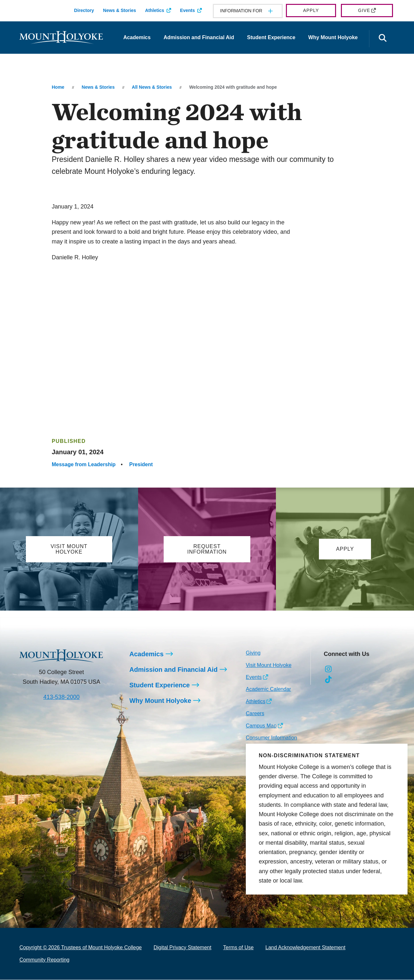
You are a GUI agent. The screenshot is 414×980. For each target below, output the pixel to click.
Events (188, 10)
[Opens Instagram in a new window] (328, 670)
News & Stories (120, 10)
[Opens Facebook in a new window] (343, 670)
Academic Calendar (268, 689)
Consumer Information (271, 738)
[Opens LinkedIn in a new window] (358, 670)
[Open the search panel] (383, 39)
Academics (137, 37)
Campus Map (261, 726)
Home (58, 87)
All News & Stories (152, 87)
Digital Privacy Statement (183, 948)
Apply (311, 10)
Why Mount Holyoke (333, 37)
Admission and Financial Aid (199, 37)
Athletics (154, 10)
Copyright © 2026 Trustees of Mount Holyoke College (81, 948)
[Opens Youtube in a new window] (372, 670)
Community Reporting (44, 960)
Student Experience (271, 37)
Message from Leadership (84, 464)
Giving (253, 653)
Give (364, 10)
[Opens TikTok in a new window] (328, 680)
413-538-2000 (61, 697)
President (141, 464)
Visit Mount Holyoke (269, 665)
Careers (255, 714)
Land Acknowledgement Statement (305, 948)
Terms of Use (238, 948)
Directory (84, 10)
